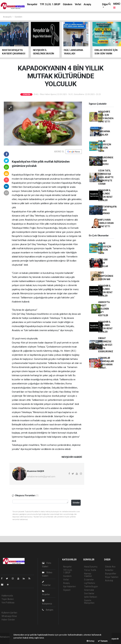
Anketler (109, 570)
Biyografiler (111, 574)
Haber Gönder (8, 620)
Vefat (78, 4)
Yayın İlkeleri (8, 599)
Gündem (68, 4)
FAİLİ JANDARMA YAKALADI (104, 131)
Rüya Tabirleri (112, 577)
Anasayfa (7, 17)
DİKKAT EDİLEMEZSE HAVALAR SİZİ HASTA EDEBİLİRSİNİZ (106, 345)
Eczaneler (89, 580)
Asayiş (87, 4)
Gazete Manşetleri (89, 602)
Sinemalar (89, 590)
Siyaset (67, 590)
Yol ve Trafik (90, 570)
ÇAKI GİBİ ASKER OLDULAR (103, 263)
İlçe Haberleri (69, 586)
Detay (91, 641)
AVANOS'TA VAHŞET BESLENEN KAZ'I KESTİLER (104, 309)
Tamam (103, 641)
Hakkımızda (7, 596)
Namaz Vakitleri (88, 575)
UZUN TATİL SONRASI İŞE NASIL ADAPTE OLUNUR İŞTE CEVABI (106, 177)
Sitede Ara (110, 567)
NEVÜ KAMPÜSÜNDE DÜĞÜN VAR (106, 276)
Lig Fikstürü (90, 583)
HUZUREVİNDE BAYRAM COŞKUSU (106, 161)
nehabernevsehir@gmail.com (41, 477)
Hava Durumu (91, 567)
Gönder (76, 503)
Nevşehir (32, 4)
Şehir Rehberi (91, 597)
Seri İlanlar (89, 593)
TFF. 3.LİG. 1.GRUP (50, 4)
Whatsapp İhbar (9, 616)
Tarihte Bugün (91, 586)
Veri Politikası (8, 603)
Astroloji (109, 581)
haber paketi (6, 640)
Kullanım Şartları (9, 613)
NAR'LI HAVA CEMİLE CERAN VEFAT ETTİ (106, 223)
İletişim (48, 610)
